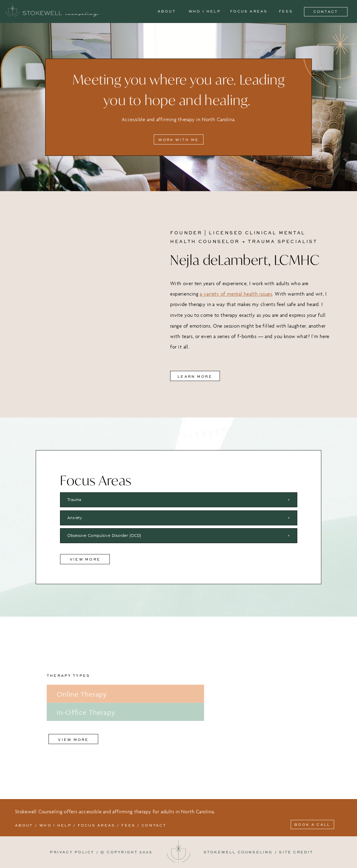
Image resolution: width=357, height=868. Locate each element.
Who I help (55, 825)
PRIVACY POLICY (72, 852)
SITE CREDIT (296, 852)
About (24, 825)
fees (128, 825)
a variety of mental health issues (236, 294)
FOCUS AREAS (96, 825)
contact (154, 825)
